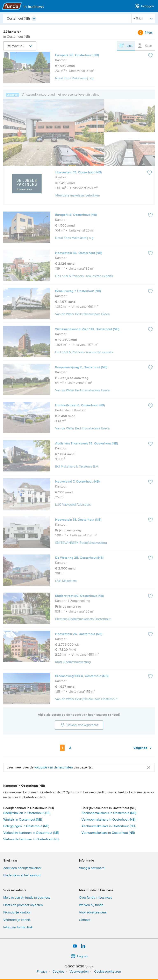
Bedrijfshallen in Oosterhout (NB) (27, 813)
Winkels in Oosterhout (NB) (23, 820)
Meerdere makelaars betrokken (78, 195)
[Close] (149, 767)
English (79, 956)
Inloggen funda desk (18, 927)
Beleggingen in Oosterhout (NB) (26, 826)
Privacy (42, 972)
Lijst (126, 46)
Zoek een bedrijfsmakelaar (22, 868)
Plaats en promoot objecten (23, 905)
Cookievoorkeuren (108, 972)
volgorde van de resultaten (54, 767)
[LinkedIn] (83, 946)
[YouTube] (75, 946)
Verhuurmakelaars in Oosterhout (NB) (108, 833)
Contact (85, 920)
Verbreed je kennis (17, 920)
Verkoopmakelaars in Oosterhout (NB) (108, 820)
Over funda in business (95, 898)
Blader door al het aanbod (22, 875)
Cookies (58, 972)
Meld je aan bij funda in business (27, 898)
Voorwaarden (79, 972)
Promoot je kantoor (17, 912)
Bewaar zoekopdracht (79, 725)
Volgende (143, 748)
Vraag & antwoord (92, 868)
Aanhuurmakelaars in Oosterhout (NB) (109, 826)
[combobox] (67, 19)
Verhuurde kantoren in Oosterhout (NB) (31, 839)
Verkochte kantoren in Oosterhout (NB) (31, 833)
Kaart (145, 46)
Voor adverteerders (93, 912)
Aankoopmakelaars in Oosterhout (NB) (109, 813)
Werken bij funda (91, 905)
